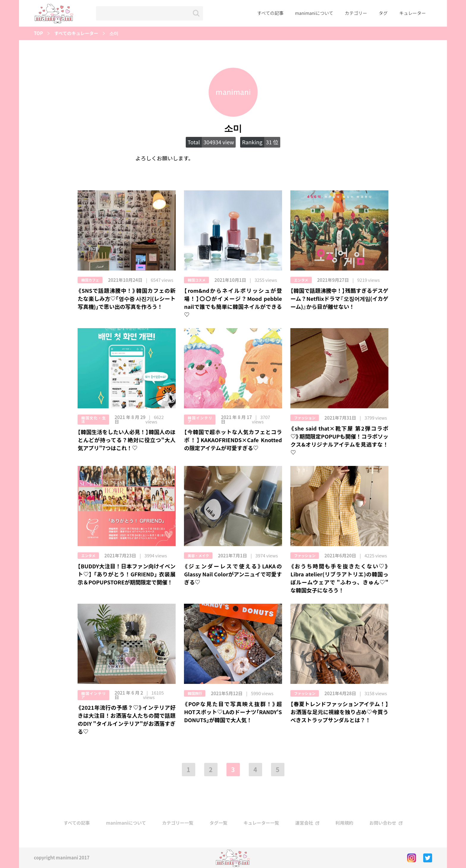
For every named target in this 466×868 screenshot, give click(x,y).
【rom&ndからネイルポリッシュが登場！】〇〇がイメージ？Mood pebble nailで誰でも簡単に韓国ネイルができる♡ (233, 303)
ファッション (305, 418)
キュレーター (413, 13)
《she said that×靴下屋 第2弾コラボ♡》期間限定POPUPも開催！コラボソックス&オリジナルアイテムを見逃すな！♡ (339, 440)
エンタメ (301, 280)
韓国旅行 (195, 693)
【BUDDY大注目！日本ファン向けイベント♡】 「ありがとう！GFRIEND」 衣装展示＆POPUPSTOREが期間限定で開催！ (126, 574)
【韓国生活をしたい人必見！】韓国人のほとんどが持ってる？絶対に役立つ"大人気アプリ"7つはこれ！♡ (126, 440)
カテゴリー (356, 13)
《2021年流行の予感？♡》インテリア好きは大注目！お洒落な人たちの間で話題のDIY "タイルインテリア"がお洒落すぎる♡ (126, 720)
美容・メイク (198, 556)
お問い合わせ (383, 823)
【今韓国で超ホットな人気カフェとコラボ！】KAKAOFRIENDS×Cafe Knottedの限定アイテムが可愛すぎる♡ (233, 440)
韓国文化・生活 (93, 420)
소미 (114, 33)
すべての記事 (270, 13)
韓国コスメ (196, 280)
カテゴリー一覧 (178, 823)
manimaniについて (314, 13)
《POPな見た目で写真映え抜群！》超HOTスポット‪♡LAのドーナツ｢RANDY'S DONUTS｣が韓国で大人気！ (233, 712)
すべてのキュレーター (76, 33)
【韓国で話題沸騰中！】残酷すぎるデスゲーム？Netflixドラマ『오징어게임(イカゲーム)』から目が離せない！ (339, 299)
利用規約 (344, 823)
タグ (383, 13)
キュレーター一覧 (261, 823)
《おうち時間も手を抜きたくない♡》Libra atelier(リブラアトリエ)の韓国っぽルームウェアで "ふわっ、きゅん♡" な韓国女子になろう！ (339, 578)
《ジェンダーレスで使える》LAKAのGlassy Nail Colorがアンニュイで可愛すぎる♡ (233, 574)
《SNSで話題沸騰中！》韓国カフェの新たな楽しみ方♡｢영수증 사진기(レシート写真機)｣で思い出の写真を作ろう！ (126, 299)
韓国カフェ (90, 280)
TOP (38, 33)
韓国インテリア (200, 420)
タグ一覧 (218, 823)
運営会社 (304, 823)
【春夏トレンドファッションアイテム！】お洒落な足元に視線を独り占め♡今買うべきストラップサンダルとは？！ (339, 712)
